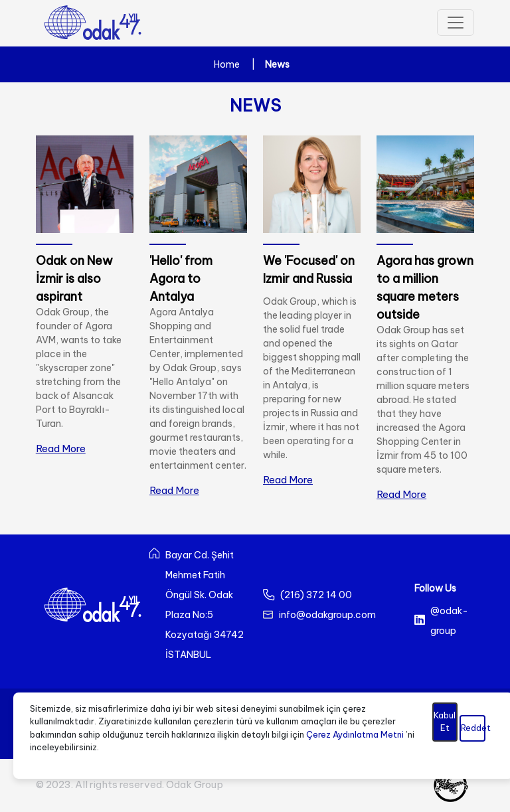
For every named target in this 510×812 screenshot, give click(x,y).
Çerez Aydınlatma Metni (355, 734)
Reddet (473, 728)
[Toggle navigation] (456, 23)
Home (227, 64)
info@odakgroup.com (327, 615)
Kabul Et (445, 721)
